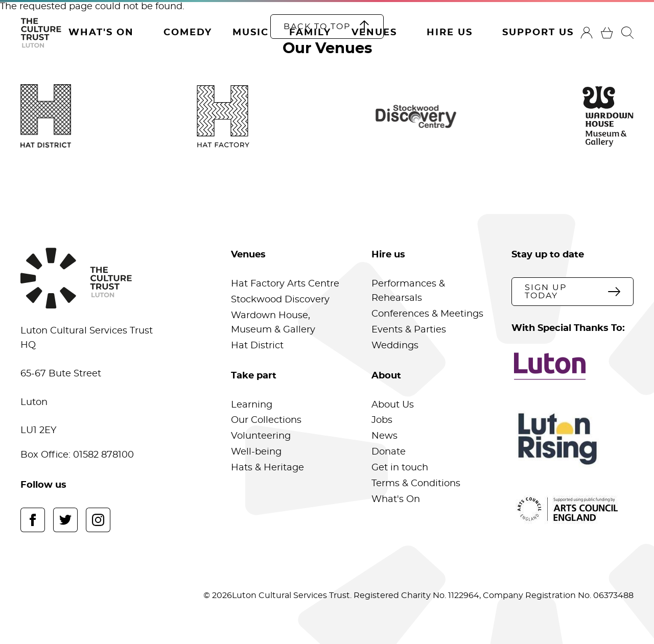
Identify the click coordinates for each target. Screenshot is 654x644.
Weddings (395, 346)
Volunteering (261, 436)
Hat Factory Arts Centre (285, 284)
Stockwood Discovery (280, 300)
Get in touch (400, 468)
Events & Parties (409, 330)
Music (251, 33)
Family (310, 33)
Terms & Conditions (416, 484)
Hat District (257, 346)
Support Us (538, 33)
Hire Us (450, 33)
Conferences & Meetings (427, 314)
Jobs (382, 420)
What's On (101, 33)
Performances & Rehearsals (408, 291)
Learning (252, 405)
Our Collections (266, 420)
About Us (393, 405)
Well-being (256, 452)
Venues (374, 33)
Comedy (188, 33)
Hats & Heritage (267, 468)
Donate (389, 452)
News (384, 436)
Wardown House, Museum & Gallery (273, 323)
